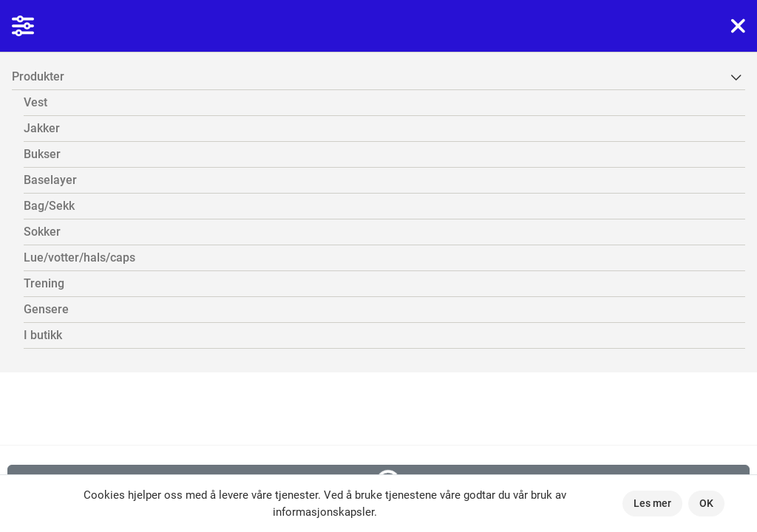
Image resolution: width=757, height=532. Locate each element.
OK (706, 503)
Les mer (652, 503)
